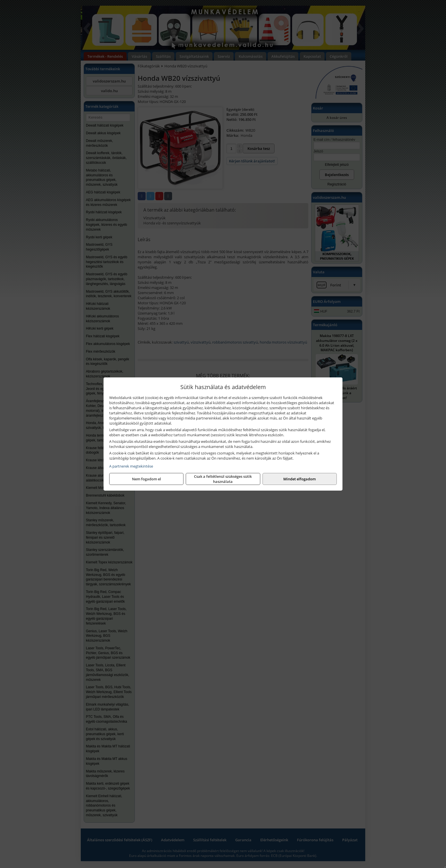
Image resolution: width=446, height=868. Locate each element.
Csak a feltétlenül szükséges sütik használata (223, 479)
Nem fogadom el (146, 479)
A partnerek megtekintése (131, 466)
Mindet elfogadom (300, 479)
